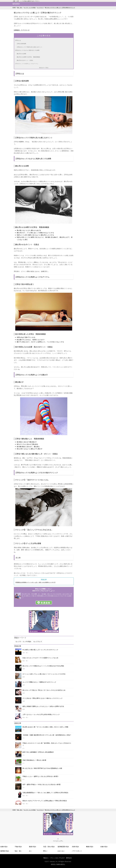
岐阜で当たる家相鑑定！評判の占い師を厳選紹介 (38, 752)
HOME (14, 8)
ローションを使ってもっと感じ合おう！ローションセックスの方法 (44, 674)
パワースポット (77, 851)
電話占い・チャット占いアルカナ (54, 858)
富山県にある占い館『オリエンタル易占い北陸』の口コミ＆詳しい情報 (45, 727)
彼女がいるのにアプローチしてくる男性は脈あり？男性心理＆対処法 (45, 801)
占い (30, 851)
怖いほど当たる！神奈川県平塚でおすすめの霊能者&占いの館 (42, 768)
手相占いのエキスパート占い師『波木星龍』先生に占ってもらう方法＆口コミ (47, 744)
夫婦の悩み (75, 847)
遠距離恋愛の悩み (63, 847)
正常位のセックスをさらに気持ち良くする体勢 (27, 50)
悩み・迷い (20, 8)
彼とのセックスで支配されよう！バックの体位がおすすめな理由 (43, 666)
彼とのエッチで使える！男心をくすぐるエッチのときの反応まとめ (44, 690)
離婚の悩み (90, 847)
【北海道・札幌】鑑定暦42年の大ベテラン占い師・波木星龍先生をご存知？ (47, 735)
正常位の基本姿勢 (21, 44)
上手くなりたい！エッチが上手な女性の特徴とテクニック (41, 714)
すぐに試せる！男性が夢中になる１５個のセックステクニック (43, 698)
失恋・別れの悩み (49, 847)
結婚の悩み (4, 847)
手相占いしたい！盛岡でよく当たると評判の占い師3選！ (41, 776)
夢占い (45, 851)
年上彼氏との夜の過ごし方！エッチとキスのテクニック (40, 650)
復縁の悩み (33, 847)
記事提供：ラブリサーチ (22, 30)
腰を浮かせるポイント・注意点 (25, 60)
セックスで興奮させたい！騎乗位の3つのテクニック (39, 682)
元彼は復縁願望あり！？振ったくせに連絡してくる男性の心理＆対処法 (45, 793)
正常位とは (18, 40)
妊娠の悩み (104, 847)
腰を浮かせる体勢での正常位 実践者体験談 (28, 57)
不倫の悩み (18, 847)
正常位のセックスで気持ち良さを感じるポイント (30, 47)
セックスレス (40, 8)
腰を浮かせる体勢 (21, 54)
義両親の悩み (5, 851)
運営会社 (69, 858)
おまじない (61, 851)
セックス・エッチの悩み (30, 8)
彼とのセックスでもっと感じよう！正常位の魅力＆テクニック (60, 8)
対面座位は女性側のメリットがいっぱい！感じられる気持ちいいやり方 (35, 582)
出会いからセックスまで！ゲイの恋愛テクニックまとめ (40, 658)
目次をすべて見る (44, 68)
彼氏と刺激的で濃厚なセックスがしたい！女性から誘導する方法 (43, 706)
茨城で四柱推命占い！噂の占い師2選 (34, 760)
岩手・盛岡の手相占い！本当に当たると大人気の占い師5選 (41, 784)
